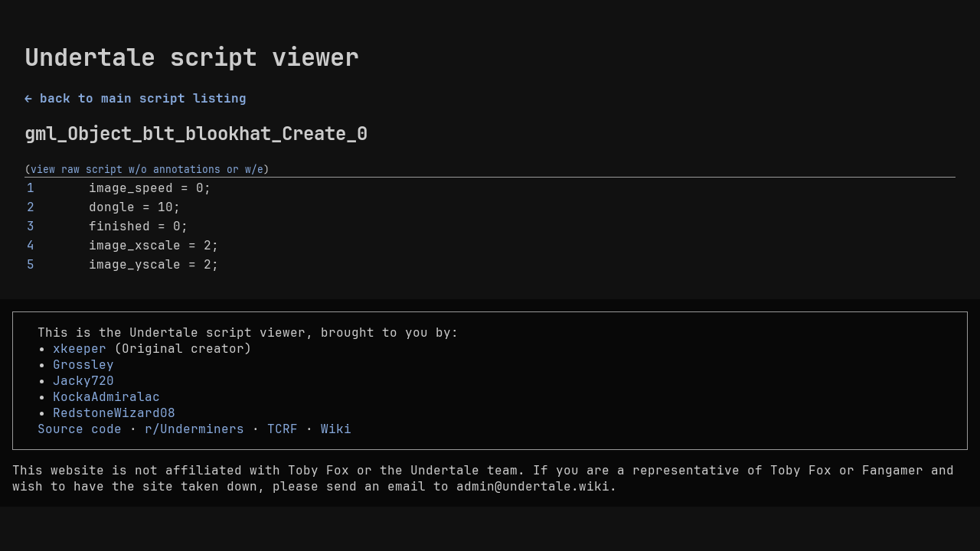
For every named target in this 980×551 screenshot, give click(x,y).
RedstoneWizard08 (114, 413)
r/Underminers (194, 429)
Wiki (336, 429)
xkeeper (80, 349)
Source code (80, 429)
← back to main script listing (136, 98)
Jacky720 (83, 381)
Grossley (83, 365)
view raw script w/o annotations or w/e (147, 169)
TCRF (283, 429)
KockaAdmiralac (106, 397)
